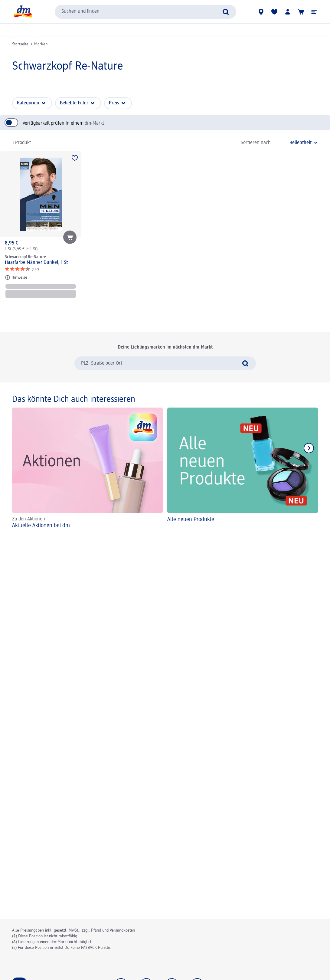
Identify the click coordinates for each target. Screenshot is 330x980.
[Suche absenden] (226, 12)
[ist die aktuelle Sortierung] (297, 143)
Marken (41, 44)
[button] (314, 12)
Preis (114, 103)
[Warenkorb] (301, 12)
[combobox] (145, 12)
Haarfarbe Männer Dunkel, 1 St (36, 263)
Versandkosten (122, 930)
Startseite (20, 44)
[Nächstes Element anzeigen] (309, 448)
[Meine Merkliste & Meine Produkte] (274, 12)
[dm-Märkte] (261, 12)
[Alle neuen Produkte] (243, 469)
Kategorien (28, 103)
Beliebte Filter (74, 103)
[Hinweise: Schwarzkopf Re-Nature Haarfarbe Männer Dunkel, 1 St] (16, 277)
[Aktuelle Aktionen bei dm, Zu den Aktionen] (87, 469)
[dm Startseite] (23, 12)
